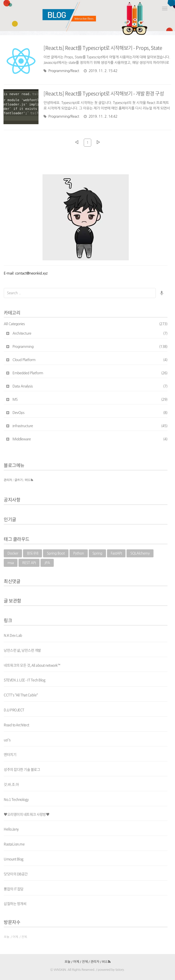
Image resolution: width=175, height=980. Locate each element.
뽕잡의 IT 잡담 (14, 889)
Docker (13, 553)
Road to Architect (16, 725)
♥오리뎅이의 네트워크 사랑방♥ (26, 814)
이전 (76, 142)
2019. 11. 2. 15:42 (100, 71)
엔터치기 (10, 754)
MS (90, 399)
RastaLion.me (14, 844)
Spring (97, 553)
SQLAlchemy (140, 553)
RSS (29, 480)
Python (79, 553)
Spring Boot (56, 553)
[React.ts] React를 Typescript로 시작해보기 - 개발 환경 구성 (104, 93)
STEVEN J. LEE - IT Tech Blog (24, 680)
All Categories (86, 324)
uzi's (7, 740)
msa (11, 563)
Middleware (90, 439)
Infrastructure (90, 426)
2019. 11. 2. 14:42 (100, 116)
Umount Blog (14, 859)
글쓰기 (19, 480)
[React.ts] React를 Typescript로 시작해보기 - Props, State (103, 48)
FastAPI (116, 553)
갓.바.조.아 (11, 784)
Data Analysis (90, 386)
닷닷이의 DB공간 (16, 874)
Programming (90, 347)
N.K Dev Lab (13, 635)
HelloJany (11, 829)
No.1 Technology (16, 799)
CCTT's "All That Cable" (21, 695)
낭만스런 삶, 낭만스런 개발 (22, 650)
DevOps (90, 413)
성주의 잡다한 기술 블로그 (22, 769)
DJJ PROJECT (14, 710)
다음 (98, 142)
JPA (47, 563)
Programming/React (61, 71)
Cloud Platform (90, 360)
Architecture (90, 333)
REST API (29, 563)
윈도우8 (32, 553)
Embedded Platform (90, 373)
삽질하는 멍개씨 (15, 903)
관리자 (8, 480)
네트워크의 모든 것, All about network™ (32, 665)
